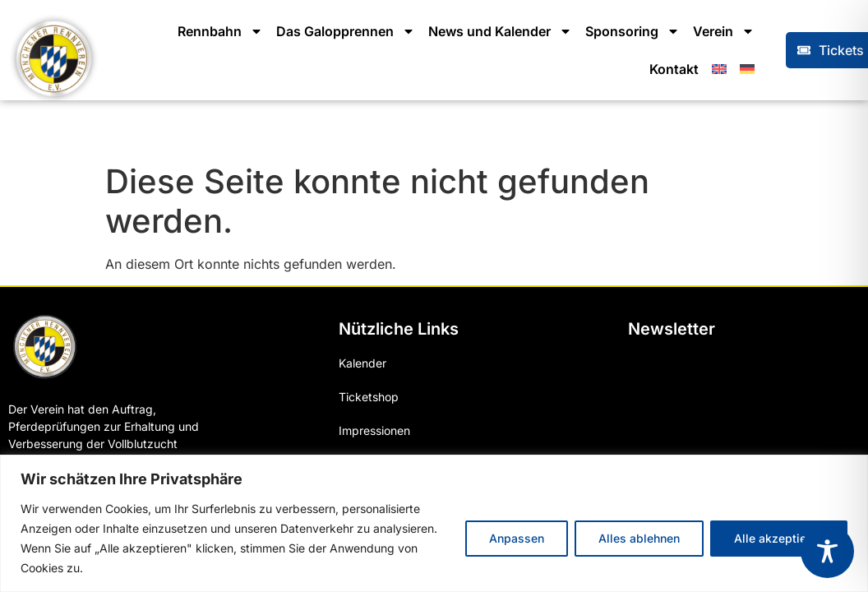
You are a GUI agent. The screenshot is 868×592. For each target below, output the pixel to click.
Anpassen (517, 538)
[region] (434, 523)
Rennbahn (220, 31)
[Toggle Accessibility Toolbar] (827, 551)
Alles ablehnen (639, 538)
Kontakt (674, 69)
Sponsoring (633, 31)
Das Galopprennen (346, 31)
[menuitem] (719, 69)
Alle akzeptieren (779, 538)
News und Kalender (500, 31)
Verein (724, 31)
